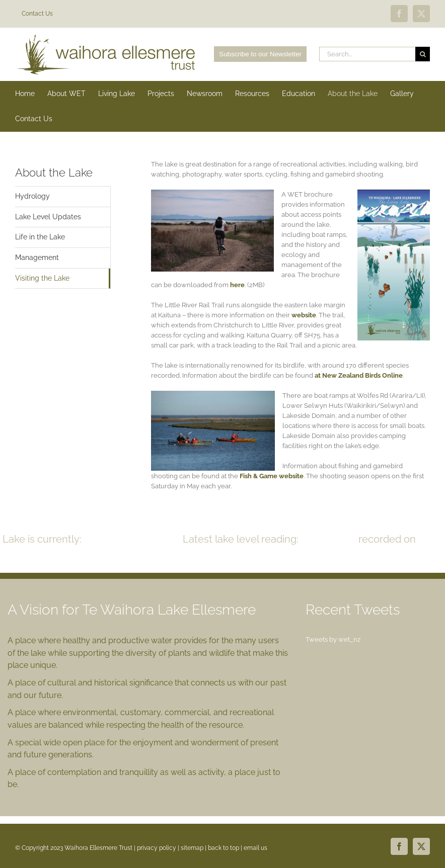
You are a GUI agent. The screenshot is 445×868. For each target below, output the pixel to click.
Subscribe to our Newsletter (260, 54)
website (304, 315)
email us (255, 848)
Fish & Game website (271, 476)
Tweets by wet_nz (333, 639)
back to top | (226, 848)
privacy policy (157, 848)
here (237, 285)
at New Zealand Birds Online (359, 375)
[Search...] (367, 54)
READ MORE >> (244, 555)
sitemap (192, 848)
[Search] (423, 54)
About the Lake (54, 172)
